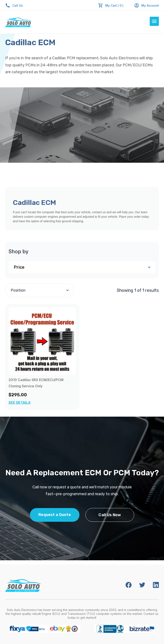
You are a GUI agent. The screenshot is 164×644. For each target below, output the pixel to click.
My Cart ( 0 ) (114, 5)
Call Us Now (110, 515)
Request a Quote (55, 515)
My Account (146, 5)
